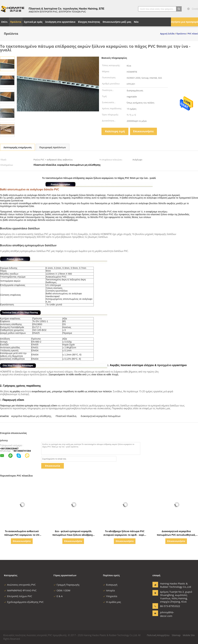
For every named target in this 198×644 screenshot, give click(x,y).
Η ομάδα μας (112, 602)
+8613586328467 (9, 448)
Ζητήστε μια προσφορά (184, 22)
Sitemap (176, 635)
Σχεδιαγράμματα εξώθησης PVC (24, 602)
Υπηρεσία (110, 596)
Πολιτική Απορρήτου (158, 635)
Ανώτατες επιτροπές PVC (20, 585)
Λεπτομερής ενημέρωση (17, 147)
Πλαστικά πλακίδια (66, 416)
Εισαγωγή (110, 585)
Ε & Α (58, 596)
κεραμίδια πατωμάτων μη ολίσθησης (31, 416)
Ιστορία (109, 590)
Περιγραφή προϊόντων (52, 147)
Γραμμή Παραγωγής (66, 585)
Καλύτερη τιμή (115, 131)
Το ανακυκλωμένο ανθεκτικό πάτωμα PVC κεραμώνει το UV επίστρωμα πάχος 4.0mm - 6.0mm (22, 535)
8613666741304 (22, 451)
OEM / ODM (62, 590)
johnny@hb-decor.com (167, 614)
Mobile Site (189, 635)
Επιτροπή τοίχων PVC (18, 596)
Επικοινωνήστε (143, 131)
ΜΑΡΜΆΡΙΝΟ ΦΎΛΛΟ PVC (20, 590)
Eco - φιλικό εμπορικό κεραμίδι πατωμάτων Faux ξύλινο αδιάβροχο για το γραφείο (73, 535)
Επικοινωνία (52, 466)
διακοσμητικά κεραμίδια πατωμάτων (101, 416)
